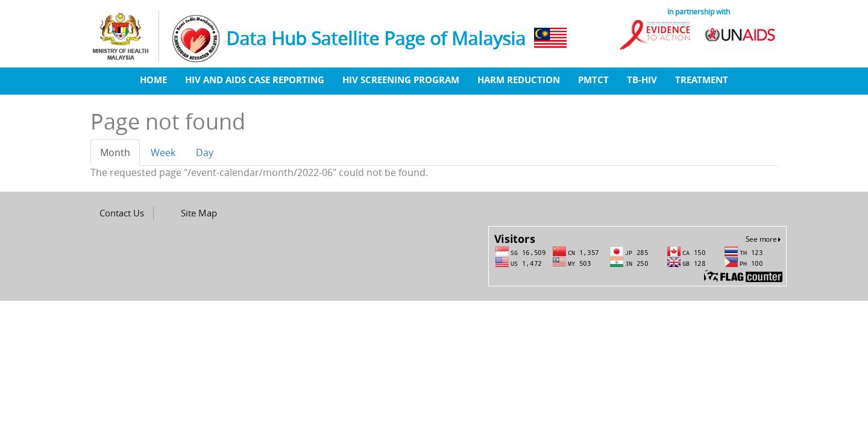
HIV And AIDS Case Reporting (255, 80)
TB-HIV (642, 80)
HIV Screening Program (401, 80)
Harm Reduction (519, 80)
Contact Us (122, 213)
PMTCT (593, 80)
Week (163, 153)
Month (120, 156)
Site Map (199, 213)
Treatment (702, 80)
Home (153, 80)
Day (205, 153)
